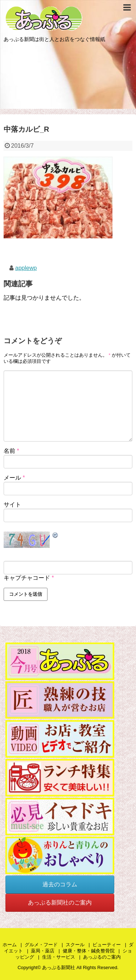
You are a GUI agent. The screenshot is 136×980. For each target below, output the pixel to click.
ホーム (10, 945)
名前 (11, 451)
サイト (12, 505)
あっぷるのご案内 (102, 957)
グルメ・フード (41, 945)
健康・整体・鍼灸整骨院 (89, 951)
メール (14, 478)
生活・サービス (59, 957)
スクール (75, 945)
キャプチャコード (27, 578)
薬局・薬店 (43, 951)
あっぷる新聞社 (59, 967)
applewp (26, 268)
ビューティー (107, 945)
